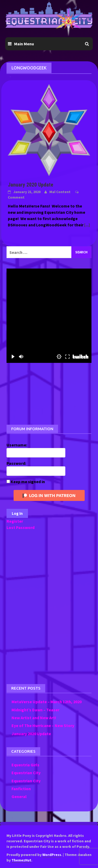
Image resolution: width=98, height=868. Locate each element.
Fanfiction (21, 789)
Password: (16, 463)
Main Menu (24, 44)
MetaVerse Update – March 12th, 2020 (47, 702)
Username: (17, 445)
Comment (16, 197)
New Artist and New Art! (34, 718)
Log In (17, 513)
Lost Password (21, 527)
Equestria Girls (25, 765)
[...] (87, 225)
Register (15, 521)
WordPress (52, 855)
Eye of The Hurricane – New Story (43, 725)
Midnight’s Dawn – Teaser (35, 710)
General (19, 796)
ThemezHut (21, 860)
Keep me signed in (28, 482)
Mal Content (60, 192)
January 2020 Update (31, 185)
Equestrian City (26, 773)
